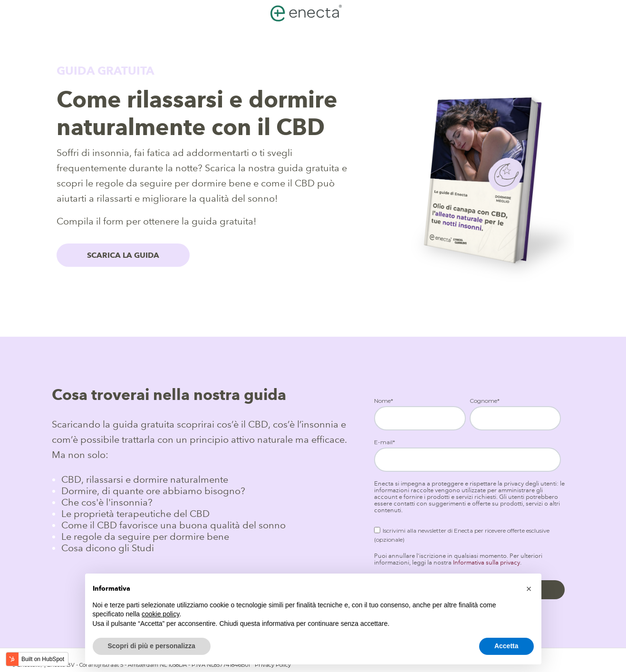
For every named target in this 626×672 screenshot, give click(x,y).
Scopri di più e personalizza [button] (152, 646)
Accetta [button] (506, 646)
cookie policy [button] (160, 614)
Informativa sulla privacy (486, 563)
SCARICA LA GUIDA (123, 255)
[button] (529, 589)
